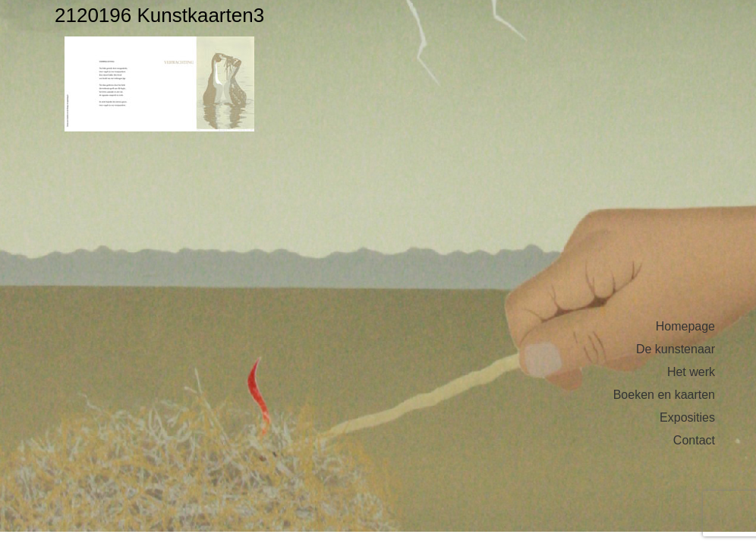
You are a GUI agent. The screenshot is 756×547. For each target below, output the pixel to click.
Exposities (687, 418)
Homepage (685, 327)
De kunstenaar (676, 349)
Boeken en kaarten (664, 395)
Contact (694, 441)
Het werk (691, 372)
